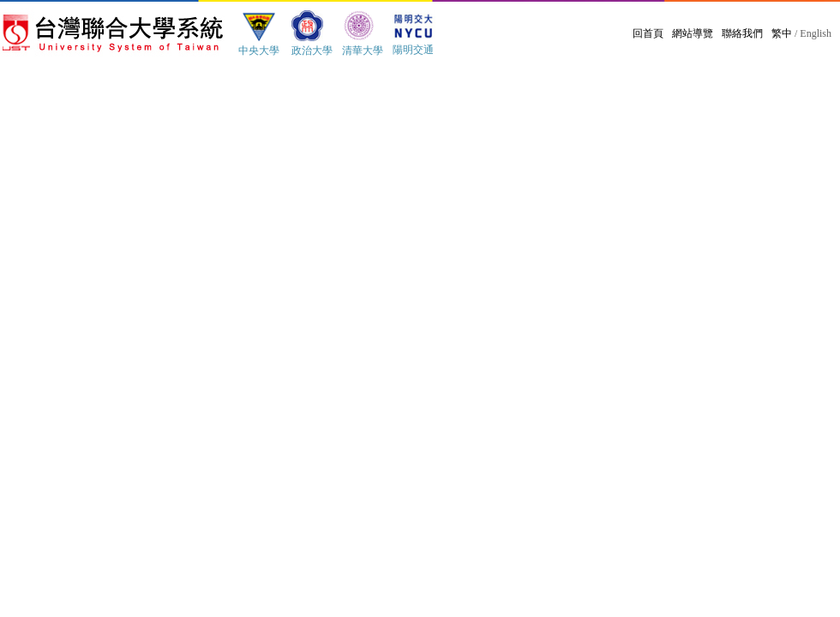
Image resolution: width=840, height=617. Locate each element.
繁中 (782, 33)
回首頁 (648, 33)
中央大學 (259, 51)
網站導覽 (693, 33)
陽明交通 (413, 50)
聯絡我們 (742, 33)
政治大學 (312, 51)
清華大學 (363, 51)
